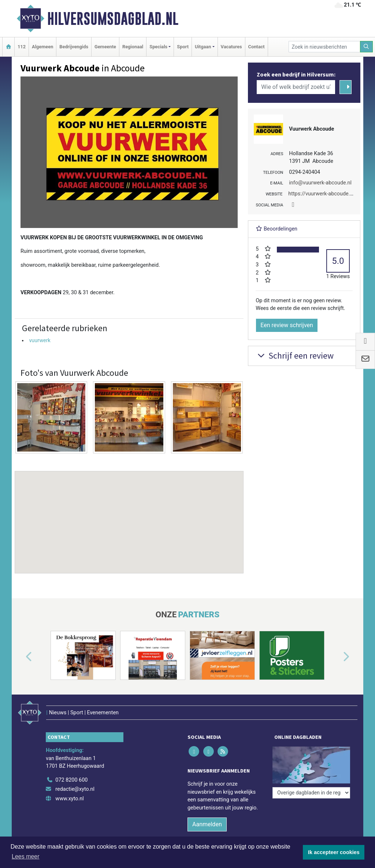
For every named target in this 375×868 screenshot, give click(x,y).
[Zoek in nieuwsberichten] (324, 47)
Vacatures (231, 47)
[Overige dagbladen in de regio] (311, 793)
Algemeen (42, 47)
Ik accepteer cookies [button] (334, 852)
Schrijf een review (295, 356)
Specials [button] (158, 47)
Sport (183, 47)
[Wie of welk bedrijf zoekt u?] (296, 87)
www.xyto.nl (69, 799)
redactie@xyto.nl (75, 789)
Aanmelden (207, 824)
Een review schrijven (287, 325)
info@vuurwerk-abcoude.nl (320, 183)
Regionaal (133, 47)
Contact (257, 47)
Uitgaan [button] (203, 47)
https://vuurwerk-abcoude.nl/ (322, 194)
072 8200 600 (71, 780)
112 (22, 47)
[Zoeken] (367, 47)
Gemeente (105, 47)
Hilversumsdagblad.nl (113, 19)
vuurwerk (40, 341)
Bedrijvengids (74, 47)
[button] (129, 515)
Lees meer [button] (26, 856)
